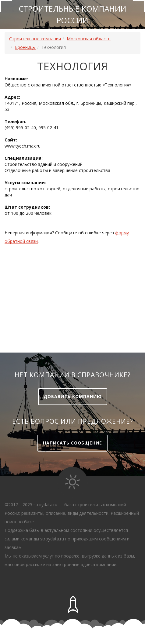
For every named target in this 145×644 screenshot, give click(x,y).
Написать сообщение (72, 443)
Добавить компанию (73, 396)
